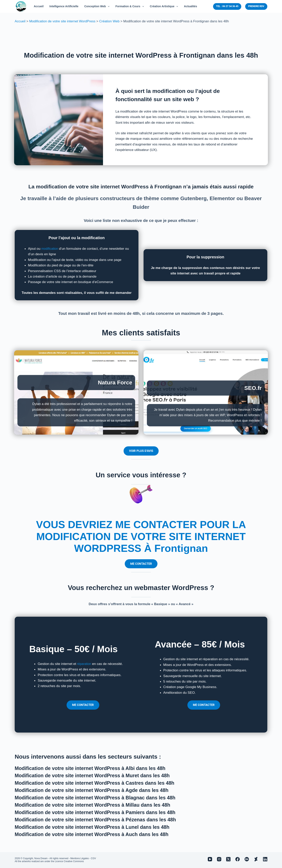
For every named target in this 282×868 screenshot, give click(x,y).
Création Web (109, 21)
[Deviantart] (256, 859)
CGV (93, 858)
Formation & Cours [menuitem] (130, 6)
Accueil (20, 21)
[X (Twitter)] (228, 859)
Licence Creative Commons (69, 861)
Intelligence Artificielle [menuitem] (64, 6)
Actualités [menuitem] (190, 6)
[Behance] (247, 859)
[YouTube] (210, 859)
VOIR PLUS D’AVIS (141, 451)
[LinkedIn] (265, 859)
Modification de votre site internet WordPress (62, 21)
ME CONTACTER (141, 564)
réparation (85, 664)
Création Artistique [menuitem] (165, 6)
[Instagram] (219, 859)
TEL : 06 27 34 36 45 (227, 6)
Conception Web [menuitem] (98, 6)
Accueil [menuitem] (39, 6)
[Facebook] (238, 859)
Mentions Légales (80, 858)
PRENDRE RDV (256, 6)
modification (50, 249)
